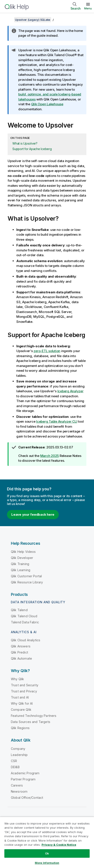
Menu (88, 8)
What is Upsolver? (25, 143)
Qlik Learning (21, 570)
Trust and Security (25, 685)
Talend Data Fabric (25, 622)
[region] (47, 842)
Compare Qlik (21, 710)
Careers (17, 785)
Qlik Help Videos (23, 552)
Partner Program (23, 779)
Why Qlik (17, 679)
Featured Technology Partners (34, 716)
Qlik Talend (19, 610)
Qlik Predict (19, 652)
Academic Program (25, 773)
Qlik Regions (20, 728)
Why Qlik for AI (22, 703)
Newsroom (19, 791)
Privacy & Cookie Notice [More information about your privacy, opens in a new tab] (59, 845)
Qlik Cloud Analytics (26, 640)
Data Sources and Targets (31, 722)
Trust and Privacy (24, 691)
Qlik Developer (22, 558)
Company (18, 749)
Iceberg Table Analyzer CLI (57, 421)
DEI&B (15, 767)
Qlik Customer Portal (26, 576)
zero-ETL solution (47, 351)
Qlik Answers (21, 646)
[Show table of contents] (9, 20)
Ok (47, 853)
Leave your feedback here (33, 514)
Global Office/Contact (27, 798)
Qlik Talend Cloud (24, 616)
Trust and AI (20, 697)
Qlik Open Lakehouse (47, 104)
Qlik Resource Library (27, 582)
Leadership (19, 755)
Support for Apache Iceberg (32, 149)
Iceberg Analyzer (70, 391)
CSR (14, 761)
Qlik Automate (21, 658)
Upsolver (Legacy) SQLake (33, 20)
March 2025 (50, 456)
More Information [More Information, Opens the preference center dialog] (47, 863)
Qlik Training (20, 564)
